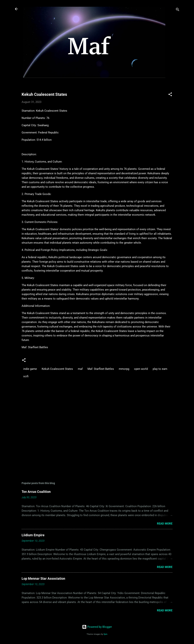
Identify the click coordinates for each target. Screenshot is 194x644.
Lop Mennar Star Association (43, 578)
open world (141, 369)
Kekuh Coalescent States (57, 369)
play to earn (160, 369)
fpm (106, 634)
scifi (26, 376)
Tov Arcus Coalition (36, 492)
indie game (30, 369)
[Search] (178, 10)
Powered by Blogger (97, 627)
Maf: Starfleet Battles (101, 369)
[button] (170, 95)
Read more (165, 524)
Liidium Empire (33, 535)
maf (80, 369)
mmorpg (124, 369)
